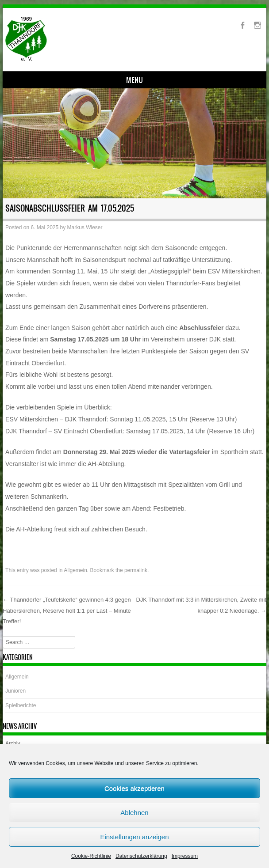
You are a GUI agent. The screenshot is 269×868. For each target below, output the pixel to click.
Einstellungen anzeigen (134, 837)
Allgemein (75, 570)
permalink (136, 570)
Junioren (15, 691)
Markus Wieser (85, 227)
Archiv (13, 743)
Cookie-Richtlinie (91, 856)
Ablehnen (134, 813)
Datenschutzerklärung (141, 856)
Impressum (185, 856)
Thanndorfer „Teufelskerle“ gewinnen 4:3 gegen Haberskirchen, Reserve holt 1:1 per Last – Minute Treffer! (67, 610)
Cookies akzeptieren (134, 788)
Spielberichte (21, 705)
